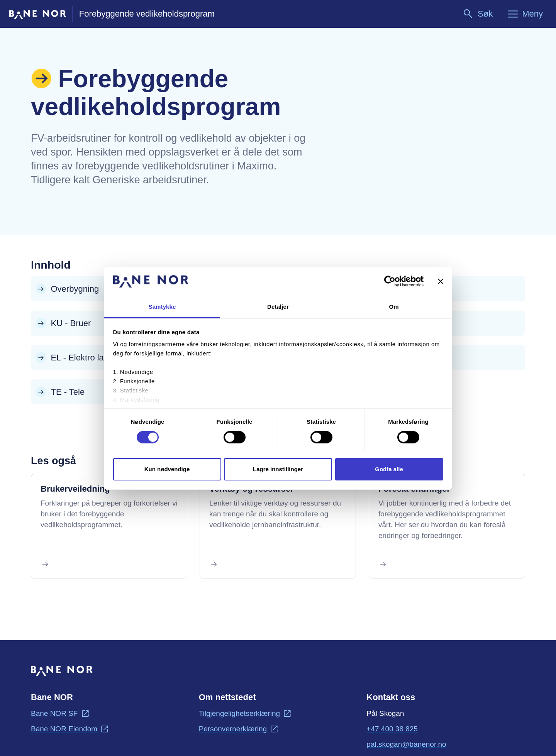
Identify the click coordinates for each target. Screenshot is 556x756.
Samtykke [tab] (162, 307)
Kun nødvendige (167, 469)
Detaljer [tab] (278, 307)
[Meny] (525, 14)
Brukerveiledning (75, 489)
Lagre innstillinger (278, 469)
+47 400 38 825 (392, 729)
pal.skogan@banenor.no (406, 744)
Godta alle (389, 469)
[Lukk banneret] (441, 281)
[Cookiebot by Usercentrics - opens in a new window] (390, 281)
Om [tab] (394, 307)
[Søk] (477, 14)
